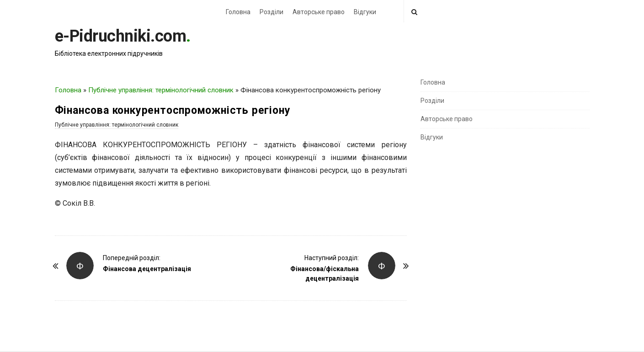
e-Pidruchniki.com (121, 36)
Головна (238, 12)
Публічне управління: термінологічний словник (161, 90)
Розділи (271, 12)
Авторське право (319, 12)
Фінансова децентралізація (147, 269)
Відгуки (365, 12)
